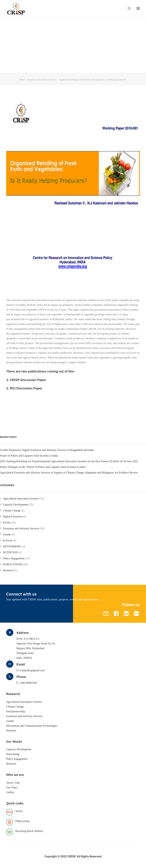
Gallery (10, 792)
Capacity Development (15, 505)
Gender (7, 534)
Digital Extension (12, 516)
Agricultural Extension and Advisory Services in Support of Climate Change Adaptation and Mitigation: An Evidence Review (69, 473)
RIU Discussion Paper (26, 388)
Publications (23, 821)
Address (23, 633)
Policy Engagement (14, 558)
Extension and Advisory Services (42, 80)
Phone (21, 677)
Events (7, 522)
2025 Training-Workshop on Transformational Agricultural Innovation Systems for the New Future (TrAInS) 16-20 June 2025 (69, 461)
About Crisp (13, 783)
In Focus (8, 540)
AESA (19, 811)
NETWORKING (12, 546)
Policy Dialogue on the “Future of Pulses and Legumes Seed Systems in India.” (44, 467)
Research (8, 570)
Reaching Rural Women (29, 831)
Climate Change (12, 510)
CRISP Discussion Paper (28, 380)
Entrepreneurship (16, 711)
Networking (13, 754)
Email (21, 664)
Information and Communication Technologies (32, 726)
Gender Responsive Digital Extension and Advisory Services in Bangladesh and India (47, 450)
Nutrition (11, 730)
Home (22, 80)
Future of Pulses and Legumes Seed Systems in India (29, 456)
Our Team (12, 787)
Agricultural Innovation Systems (21, 499)
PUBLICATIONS (13, 564)
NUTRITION (10, 552)
